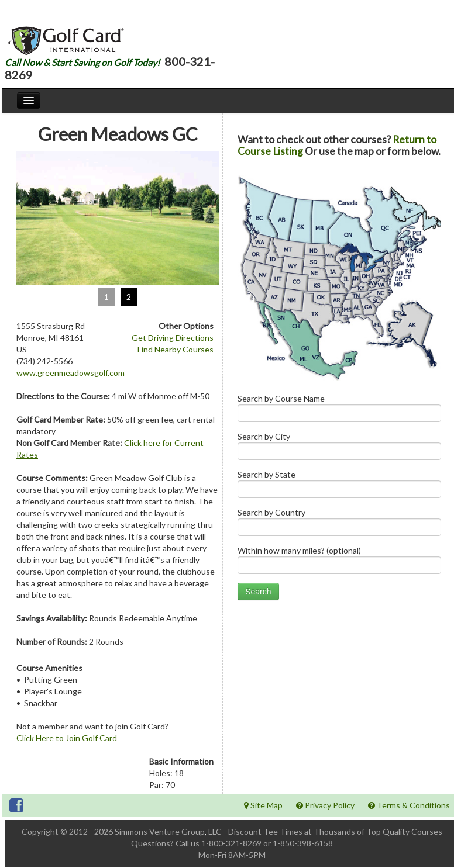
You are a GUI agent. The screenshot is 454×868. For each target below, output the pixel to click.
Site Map (263, 805)
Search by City (339, 449)
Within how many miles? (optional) (339, 563)
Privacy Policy (325, 805)
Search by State (339, 487)
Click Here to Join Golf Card (67, 738)
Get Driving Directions (173, 338)
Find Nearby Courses (176, 349)
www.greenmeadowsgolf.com (70, 373)
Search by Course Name (339, 411)
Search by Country (339, 525)
